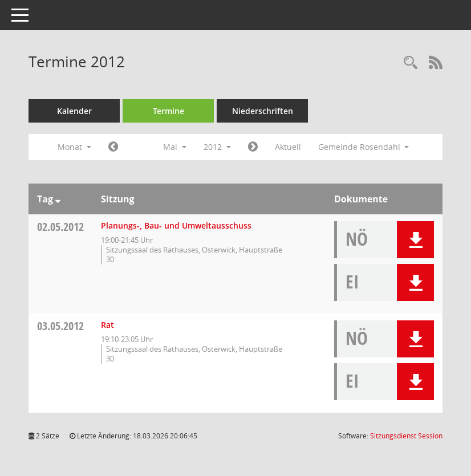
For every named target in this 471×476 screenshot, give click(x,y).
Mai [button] (175, 147)
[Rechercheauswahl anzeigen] (411, 63)
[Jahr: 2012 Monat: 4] (113, 147)
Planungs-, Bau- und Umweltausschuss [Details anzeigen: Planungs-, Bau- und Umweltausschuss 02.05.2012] (176, 225)
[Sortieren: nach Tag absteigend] (58, 199)
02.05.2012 (60, 227)
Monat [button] (74, 147)
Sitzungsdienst (406, 436)
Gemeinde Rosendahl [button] (364, 147)
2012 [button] (217, 147)
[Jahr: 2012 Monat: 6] (253, 147)
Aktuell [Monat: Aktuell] (288, 147)
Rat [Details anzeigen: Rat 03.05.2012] (107, 325)
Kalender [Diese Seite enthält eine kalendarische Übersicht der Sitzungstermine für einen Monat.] (74, 111)
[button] (415, 240)
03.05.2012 (60, 326)
